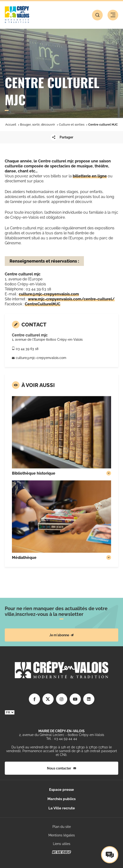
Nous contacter (61, 768)
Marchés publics (61, 799)
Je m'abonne (61, 635)
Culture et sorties (72, 125)
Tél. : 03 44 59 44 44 (62, 739)
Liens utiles (62, 844)
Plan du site (62, 827)
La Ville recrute (62, 808)
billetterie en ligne (90, 176)
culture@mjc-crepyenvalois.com (49, 294)
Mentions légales (62, 835)
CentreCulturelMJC (43, 304)
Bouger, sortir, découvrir (38, 125)
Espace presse (61, 790)
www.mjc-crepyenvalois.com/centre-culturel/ (71, 299)
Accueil (11, 125)
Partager (62, 137)
